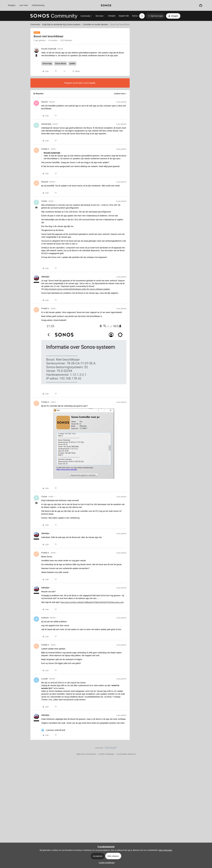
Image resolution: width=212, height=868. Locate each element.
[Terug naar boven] (207, 750)
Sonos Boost (61, 63)
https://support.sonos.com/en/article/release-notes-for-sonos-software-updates (77, 289)
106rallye (45, 277)
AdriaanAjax (46, 124)
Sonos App (47, 63)
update (72, 63)
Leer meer (24, 5)
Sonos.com (137, 16)
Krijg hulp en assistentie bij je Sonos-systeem (61, 24)
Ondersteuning (38, 5)
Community (35, 24)
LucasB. (45, 679)
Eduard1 (45, 182)
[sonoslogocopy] (106, 5)
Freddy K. (45, 149)
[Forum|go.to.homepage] (54, 16)
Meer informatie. (166, 850)
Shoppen (12, 5)
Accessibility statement (126, 754)
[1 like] (53, 730)
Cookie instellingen (106, 754)
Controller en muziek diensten (96, 24)
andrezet (45, 618)
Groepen (112, 16)
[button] (155, 16)
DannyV (45, 102)
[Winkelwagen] (201, 5)
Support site (124, 16)
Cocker (44, 201)
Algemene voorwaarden (86, 754)
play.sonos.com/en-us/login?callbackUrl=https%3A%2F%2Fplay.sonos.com (92, 602)
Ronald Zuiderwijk (49, 49)
